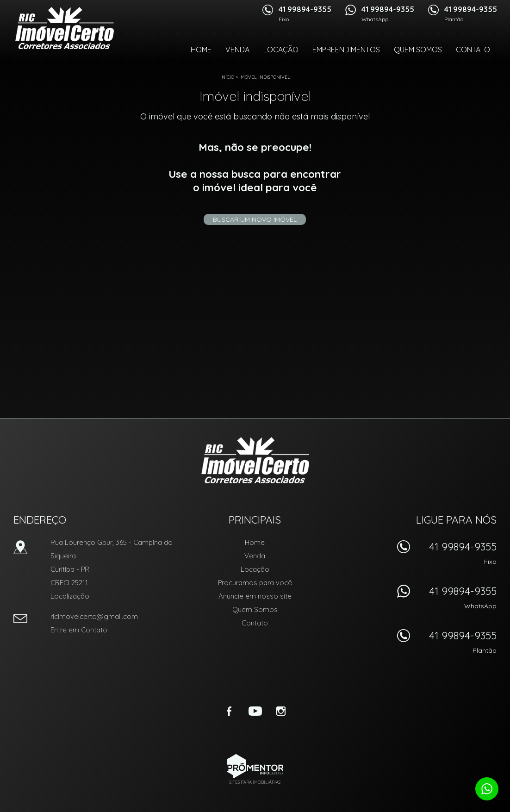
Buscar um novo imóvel (255, 219)
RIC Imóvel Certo (255, 460)
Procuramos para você (255, 583)
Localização (70, 596)
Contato (473, 50)
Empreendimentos (346, 50)
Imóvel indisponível (265, 77)
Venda (237, 50)
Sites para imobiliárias (255, 782)
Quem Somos (418, 50)
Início (227, 77)
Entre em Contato (79, 630)
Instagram (281, 711)
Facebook (229, 711)
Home (201, 50)
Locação (281, 50)
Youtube (255, 711)
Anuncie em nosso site (255, 596)
